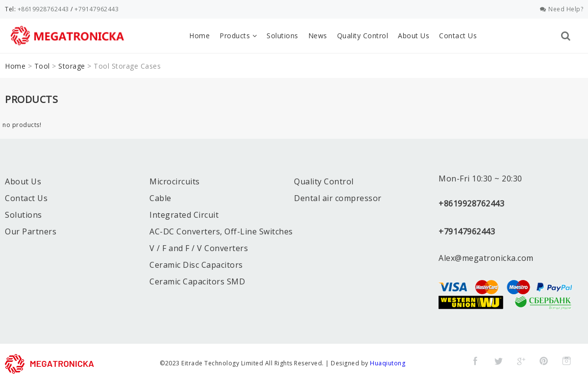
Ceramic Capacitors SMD (197, 281)
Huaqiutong (388, 363)
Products (238, 36)
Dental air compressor (338, 198)
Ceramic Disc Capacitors (196, 265)
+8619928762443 (43, 9)
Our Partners (31, 231)
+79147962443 (97, 9)
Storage (72, 66)
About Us (414, 36)
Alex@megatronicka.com (486, 258)
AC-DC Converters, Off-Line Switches (221, 231)
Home (199, 36)
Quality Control (363, 36)
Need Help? (562, 9)
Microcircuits (175, 181)
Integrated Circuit (184, 215)
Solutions (282, 36)
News (318, 36)
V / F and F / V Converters (199, 248)
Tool (42, 66)
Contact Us (458, 36)
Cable (160, 198)
